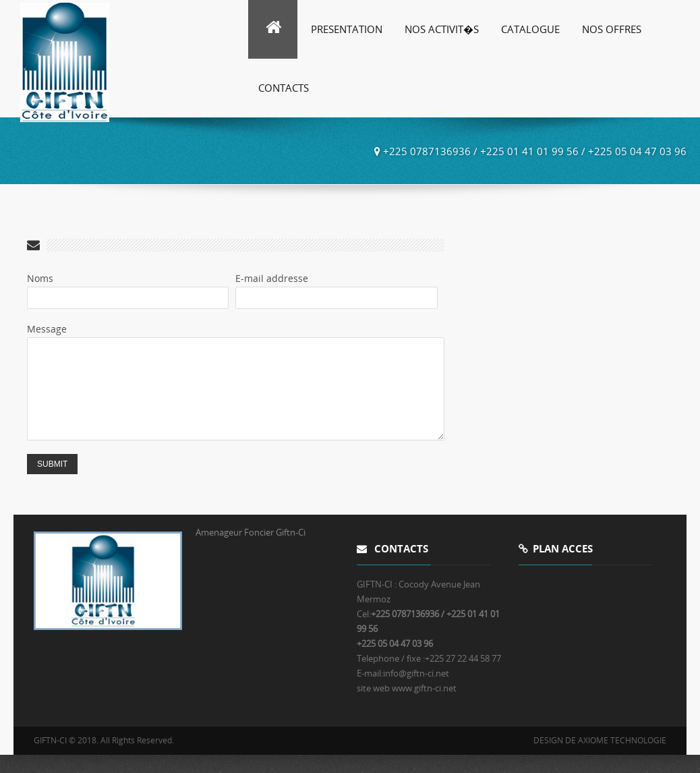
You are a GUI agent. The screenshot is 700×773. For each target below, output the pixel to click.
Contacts (284, 88)
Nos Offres (612, 29)
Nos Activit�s (442, 29)
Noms (40, 278)
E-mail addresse (272, 278)
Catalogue (530, 29)
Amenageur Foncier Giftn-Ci (251, 550)
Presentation (347, 29)
